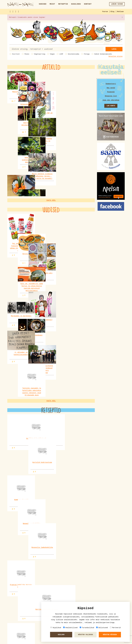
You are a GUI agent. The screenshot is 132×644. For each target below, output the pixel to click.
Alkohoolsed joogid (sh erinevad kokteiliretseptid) (33, 588)
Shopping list (111, 96)
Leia (114, 49)
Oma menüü (111, 88)
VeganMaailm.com (21, 518)
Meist (52, 4)
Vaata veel (51, 139)
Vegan (52, 54)
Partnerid (115, 628)
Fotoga (87, 54)
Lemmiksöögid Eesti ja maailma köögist (27, 609)
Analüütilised (70, 628)
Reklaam (120, 12)
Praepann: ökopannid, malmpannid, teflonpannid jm (32, 599)
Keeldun (61, 635)
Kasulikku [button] (76, 4)
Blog (113, 12)
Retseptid (63, 4)
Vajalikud (56, 628)
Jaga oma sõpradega (111, 100)
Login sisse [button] (117, 4)
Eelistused (102, 628)
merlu (24, 605)
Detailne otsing (115, 56)
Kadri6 (24, 585)
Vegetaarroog (40, 54)
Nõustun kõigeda (110, 635)
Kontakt (88, 4)
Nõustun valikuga (85, 635)
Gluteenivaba (74, 54)
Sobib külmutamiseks (103, 54)
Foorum (105, 12)
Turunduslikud (87, 628)
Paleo (27, 54)
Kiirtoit (16, 54)
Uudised (43, 4)
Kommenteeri (111, 84)
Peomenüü (111, 92)
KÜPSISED (13, 578)
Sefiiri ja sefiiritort (20, 629)
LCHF (61, 54)
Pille (24, 575)
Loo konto (111, 106)
